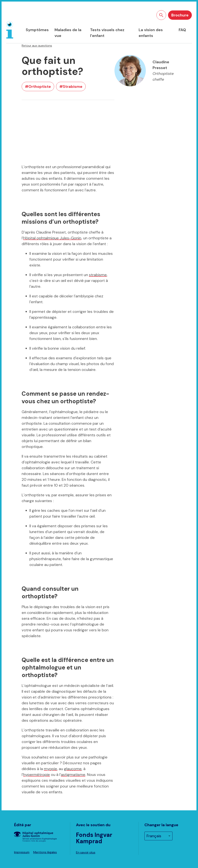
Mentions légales (45, 852)
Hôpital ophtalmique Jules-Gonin (52, 238)
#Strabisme (71, 86)
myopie (50, 769)
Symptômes (37, 30)
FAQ (182, 30)
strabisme (98, 275)
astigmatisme (73, 775)
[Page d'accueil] (10, 30)
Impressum (22, 852)
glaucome (73, 769)
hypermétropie (37, 775)
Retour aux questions (37, 46)
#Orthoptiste (38, 86)
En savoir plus (86, 852)
